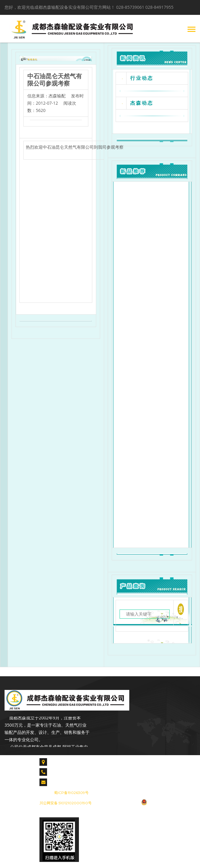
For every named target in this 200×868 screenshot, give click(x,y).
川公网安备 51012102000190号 (66, 803)
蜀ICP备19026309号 (71, 793)
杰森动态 (142, 103)
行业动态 (142, 78)
